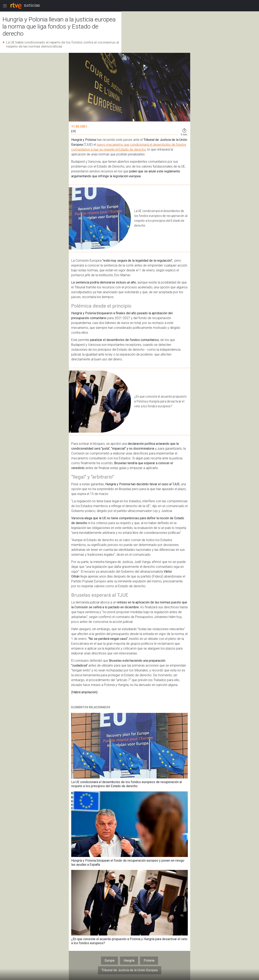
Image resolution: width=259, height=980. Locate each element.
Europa (109, 960)
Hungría (129, 960)
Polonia (149, 960)
